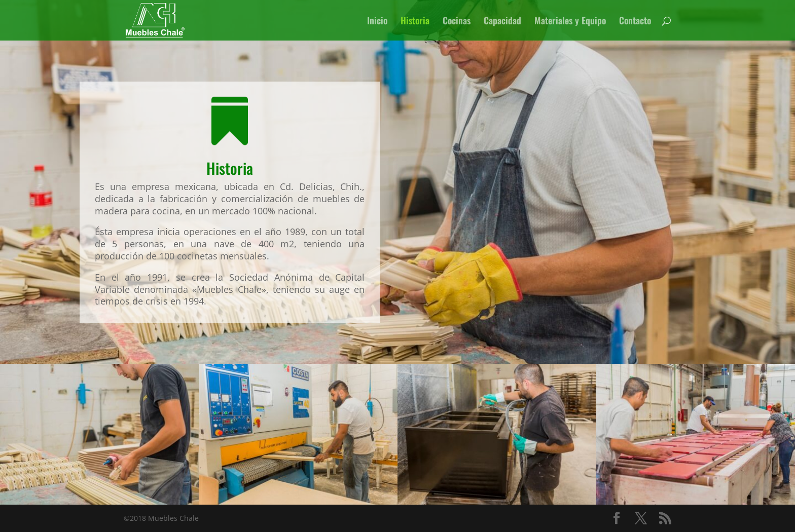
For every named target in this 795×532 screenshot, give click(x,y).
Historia (415, 22)
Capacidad (502, 22)
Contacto (635, 22)
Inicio (377, 22)
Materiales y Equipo (570, 22)
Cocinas (457, 22)
